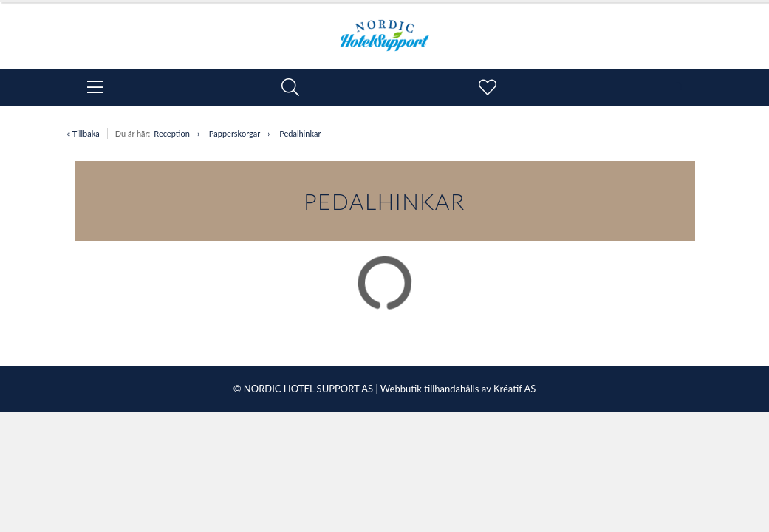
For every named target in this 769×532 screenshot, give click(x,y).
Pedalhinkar (300, 133)
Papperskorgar (235, 133)
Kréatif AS (515, 389)
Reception (172, 133)
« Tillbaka (83, 133)
